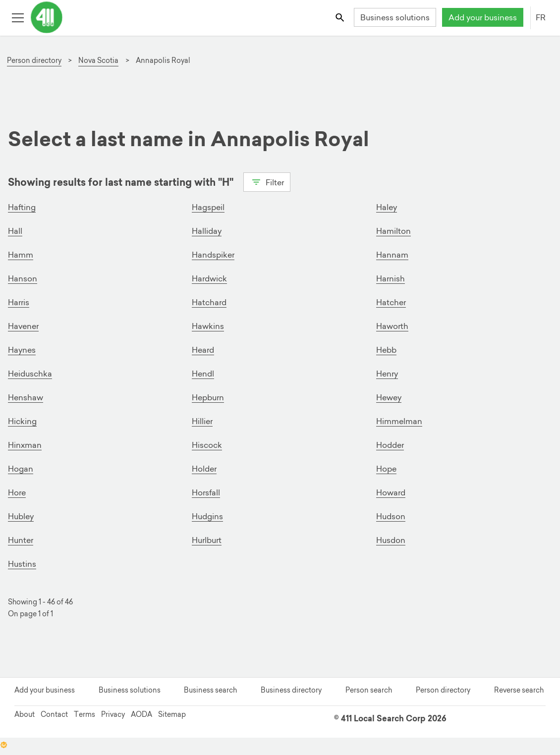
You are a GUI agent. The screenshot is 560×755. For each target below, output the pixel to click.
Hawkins (208, 326)
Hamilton (393, 231)
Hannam (392, 255)
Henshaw (26, 397)
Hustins (22, 564)
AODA (141, 714)
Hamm (21, 255)
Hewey (389, 397)
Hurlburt (207, 540)
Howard (391, 492)
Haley (387, 207)
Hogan (21, 469)
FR (541, 17)
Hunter (21, 540)
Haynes (22, 350)
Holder (204, 469)
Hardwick (209, 278)
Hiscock (207, 445)
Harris (19, 302)
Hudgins (207, 516)
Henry (387, 374)
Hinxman (25, 445)
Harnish (391, 278)
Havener (23, 326)
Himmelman (399, 421)
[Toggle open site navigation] (18, 17)
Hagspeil (208, 207)
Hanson (23, 278)
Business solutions (395, 17)
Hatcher (391, 302)
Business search (210, 690)
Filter (267, 181)
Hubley (21, 516)
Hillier (202, 421)
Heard (203, 350)
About (25, 714)
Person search (369, 690)
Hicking (22, 421)
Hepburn (208, 397)
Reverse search (519, 690)
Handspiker (213, 255)
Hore (17, 492)
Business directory (291, 690)
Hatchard (209, 302)
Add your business (483, 17)
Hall (15, 231)
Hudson (391, 516)
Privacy (113, 714)
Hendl (203, 374)
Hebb (386, 350)
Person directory (443, 690)
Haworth (392, 326)
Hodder (390, 445)
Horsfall (206, 492)
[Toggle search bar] (341, 17)
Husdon (391, 540)
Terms (84, 714)
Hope (386, 469)
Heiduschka (30, 374)
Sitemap (172, 714)
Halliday (207, 231)
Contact (54, 714)
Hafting (22, 207)
